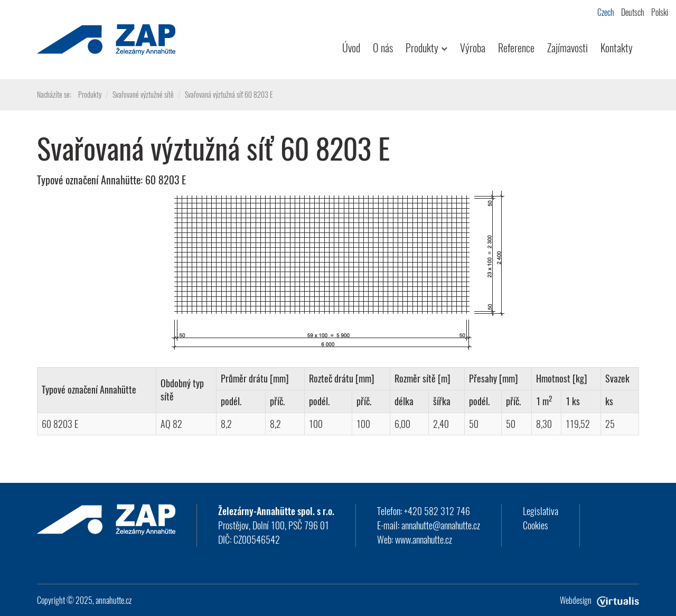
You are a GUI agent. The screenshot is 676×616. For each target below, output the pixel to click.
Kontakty (617, 48)
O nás (383, 48)
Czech (606, 12)
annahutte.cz (114, 600)
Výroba (473, 48)
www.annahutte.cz (424, 539)
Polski (660, 12)
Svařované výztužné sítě (143, 94)
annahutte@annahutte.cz (441, 525)
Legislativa (541, 511)
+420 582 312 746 (437, 511)
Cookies (536, 525)
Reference (516, 48)
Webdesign (599, 600)
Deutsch (633, 12)
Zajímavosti (567, 48)
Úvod (351, 48)
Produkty (426, 48)
